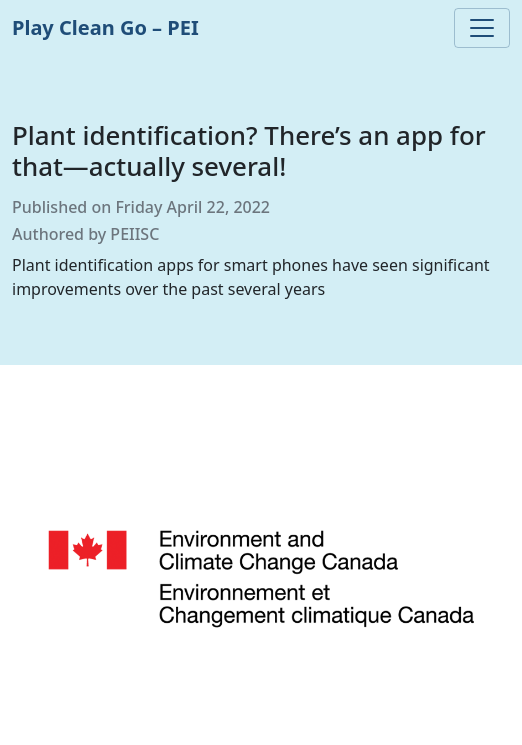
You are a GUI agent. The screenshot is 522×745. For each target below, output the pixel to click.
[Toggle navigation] (482, 28)
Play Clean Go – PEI (105, 27)
